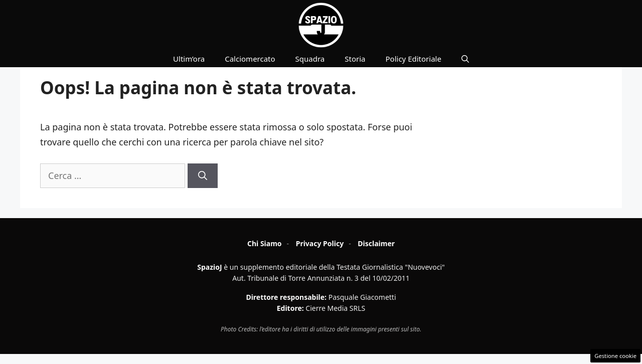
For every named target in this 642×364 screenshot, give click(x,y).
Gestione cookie (615, 356)
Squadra (310, 59)
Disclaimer (376, 243)
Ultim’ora (189, 59)
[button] (465, 59)
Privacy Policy (320, 243)
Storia (355, 59)
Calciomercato (250, 59)
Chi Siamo (265, 243)
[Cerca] (203, 176)
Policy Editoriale (414, 59)
